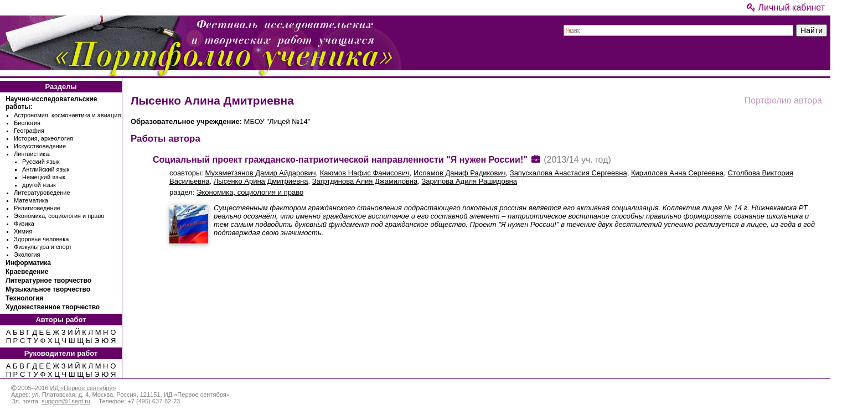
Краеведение (27, 272)
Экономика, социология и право (59, 216)
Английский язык (46, 169)
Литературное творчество (48, 281)
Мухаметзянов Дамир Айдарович (261, 173)
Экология (27, 255)
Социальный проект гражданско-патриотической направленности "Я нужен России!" (340, 160)
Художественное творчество (53, 307)
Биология (27, 123)
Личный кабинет (786, 7)
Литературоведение (42, 193)
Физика (24, 224)
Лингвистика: (32, 154)
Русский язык (41, 162)
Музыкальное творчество (48, 289)
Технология (24, 298)
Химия (23, 231)
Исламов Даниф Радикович (459, 173)
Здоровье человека (41, 239)
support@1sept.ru (66, 401)
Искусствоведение (40, 146)
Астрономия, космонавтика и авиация (67, 115)
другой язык (39, 185)
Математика (31, 200)
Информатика (28, 263)
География (29, 131)
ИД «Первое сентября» (83, 388)
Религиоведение (37, 208)
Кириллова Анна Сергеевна (677, 173)
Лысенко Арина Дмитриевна (261, 181)
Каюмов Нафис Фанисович (365, 173)
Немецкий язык (44, 177)
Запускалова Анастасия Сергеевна (569, 173)
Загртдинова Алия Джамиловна (365, 181)
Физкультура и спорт (43, 247)
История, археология (43, 138)
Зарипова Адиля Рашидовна (469, 181)
